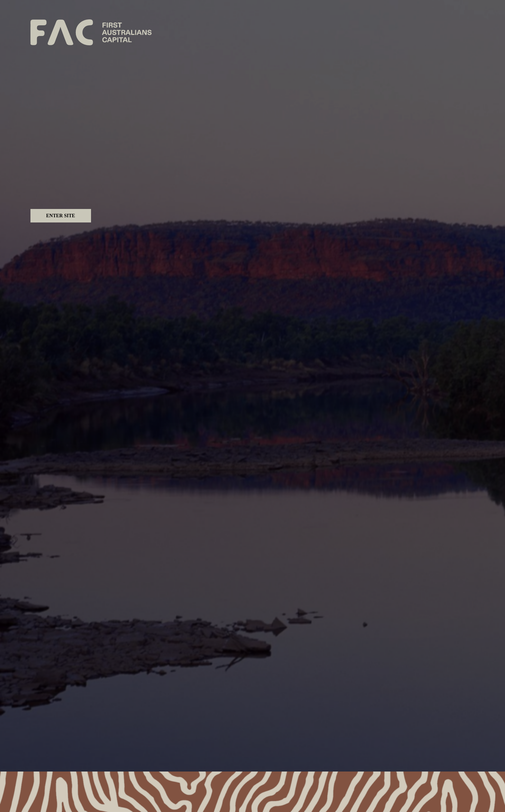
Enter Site (61, 216)
